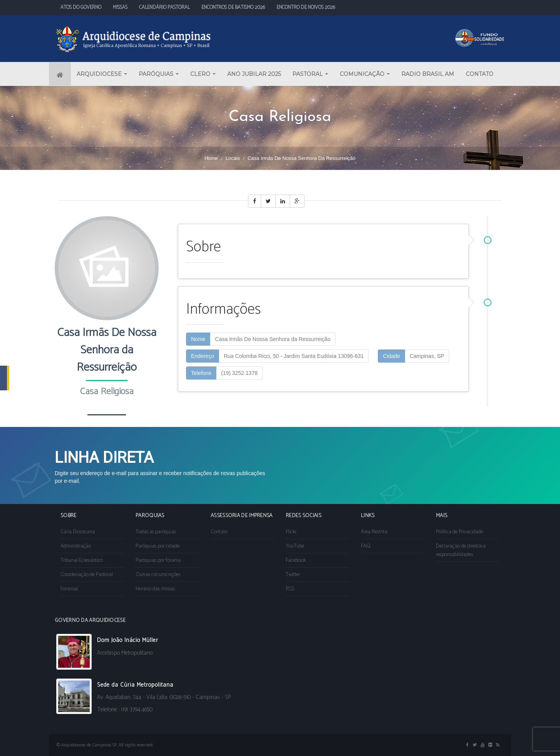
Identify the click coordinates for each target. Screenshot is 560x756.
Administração (76, 546)
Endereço (203, 356)
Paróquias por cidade (158, 546)
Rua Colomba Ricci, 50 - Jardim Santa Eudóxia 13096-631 (294, 356)
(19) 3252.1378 (239, 373)
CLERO (203, 74)
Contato (219, 532)
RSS (290, 589)
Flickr (291, 532)
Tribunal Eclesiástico (82, 560)
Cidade (391, 356)
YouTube (295, 546)
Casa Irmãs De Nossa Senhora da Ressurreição (273, 339)
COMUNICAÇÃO (365, 74)
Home (211, 158)
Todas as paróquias (156, 532)
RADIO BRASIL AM (428, 74)
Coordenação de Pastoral (87, 575)
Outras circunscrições (158, 575)
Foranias (69, 589)
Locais (233, 158)
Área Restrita (374, 532)
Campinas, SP (427, 356)
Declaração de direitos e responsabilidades (461, 550)
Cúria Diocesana (78, 532)
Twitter (293, 575)
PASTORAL (310, 74)
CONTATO (480, 74)
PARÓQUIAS (159, 74)
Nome (198, 339)
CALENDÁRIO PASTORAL (164, 8)
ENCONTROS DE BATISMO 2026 (233, 8)
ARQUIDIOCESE (102, 74)
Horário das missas (155, 589)
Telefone (201, 373)
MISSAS (120, 8)
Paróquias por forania (158, 560)
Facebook (296, 560)
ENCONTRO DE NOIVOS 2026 (306, 8)
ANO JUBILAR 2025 (254, 74)
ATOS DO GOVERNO (81, 8)
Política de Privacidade (459, 532)
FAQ (366, 546)
